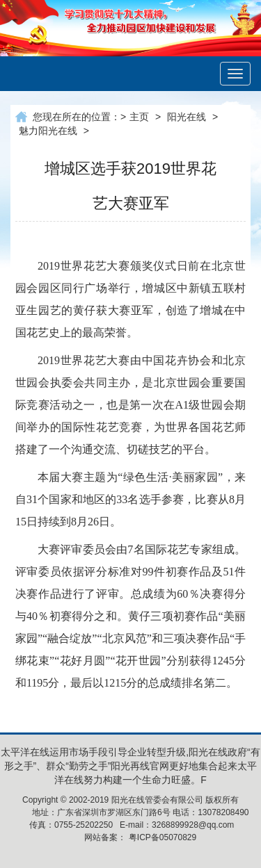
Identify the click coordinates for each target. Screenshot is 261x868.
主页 (139, 117)
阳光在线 (187, 117)
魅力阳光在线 (48, 131)
